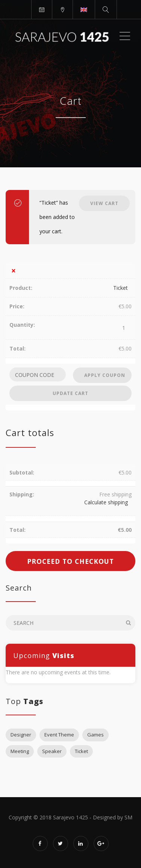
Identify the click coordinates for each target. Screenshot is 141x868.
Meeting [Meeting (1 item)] (20, 751)
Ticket (121, 288)
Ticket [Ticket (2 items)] (81, 751)
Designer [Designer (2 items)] (21, 735)
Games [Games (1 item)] (96, 735)
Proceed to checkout (70, 561)
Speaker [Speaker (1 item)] (52, 751)
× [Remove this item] (14, 271)
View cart (104, 203)
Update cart (70, 393)
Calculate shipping (106, 502)
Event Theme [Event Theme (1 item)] (59, 735)
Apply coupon (105, 375)
